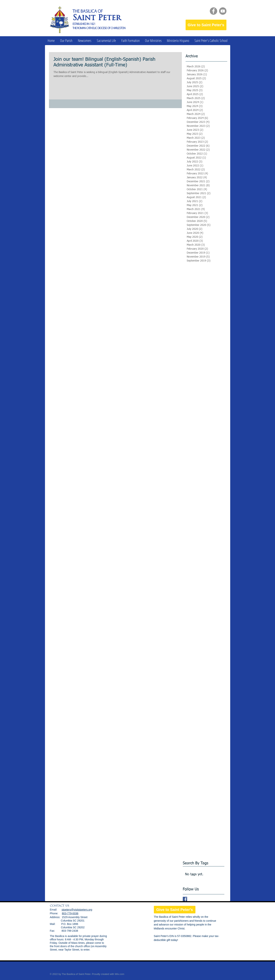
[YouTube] (223, 11)
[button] (66, 41)
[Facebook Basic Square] (185, 899)
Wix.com (119, 974)
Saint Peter (97, 18)
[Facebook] (213, 11)
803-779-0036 (70, 913)
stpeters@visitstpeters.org (77, 910)
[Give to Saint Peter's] (206, 25)
